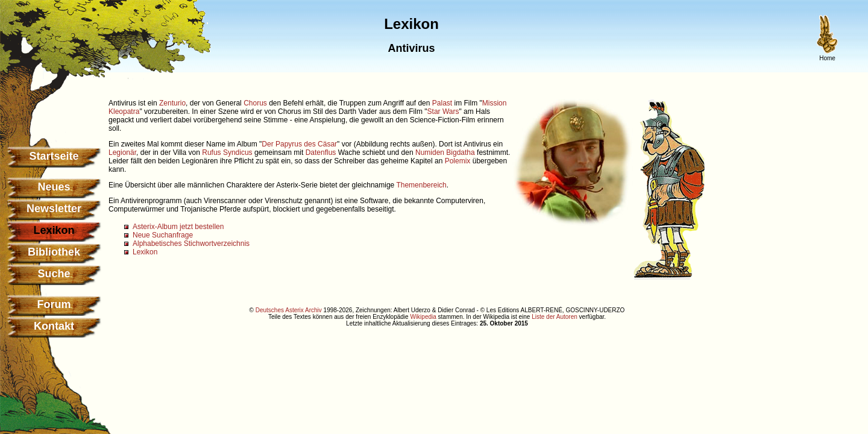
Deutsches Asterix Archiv (289, 310)
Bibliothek (54, 252)
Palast (442, 103)
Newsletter (54, 209)
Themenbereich (421, 185)
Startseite (54, 156)
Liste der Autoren (555, 317)
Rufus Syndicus (227, 153)
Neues (54, 187)
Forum (54, 304)
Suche (54, 274)
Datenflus (321, 153)
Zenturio (172, 103)
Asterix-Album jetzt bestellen (178, 227)
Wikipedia (423, 317)
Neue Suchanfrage (163, 235)
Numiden (430, 153)
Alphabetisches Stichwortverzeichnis (191, 244)
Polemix (458, 161)
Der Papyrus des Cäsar (299, 144)
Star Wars (443, 112)
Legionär (122, 153)
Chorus (255, 103)
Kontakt (54, 326)
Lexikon (145, 252)
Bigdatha (460, 153)
